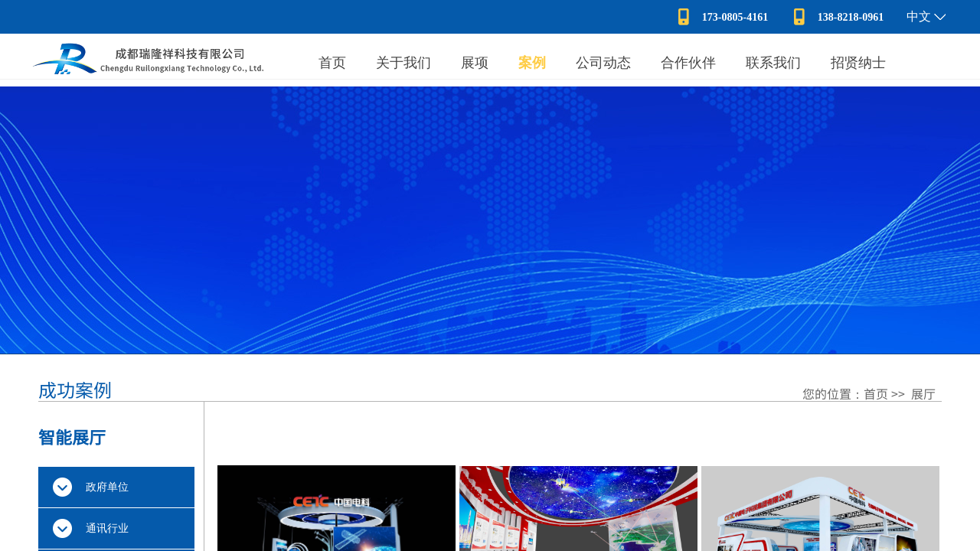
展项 (475, 63)
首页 (332, 63)
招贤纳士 (858, 63)
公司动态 (603, 63)
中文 (919, 16)
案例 (532, 63)
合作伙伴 (688, 63)
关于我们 (403, 63)
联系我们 (773, 63)
